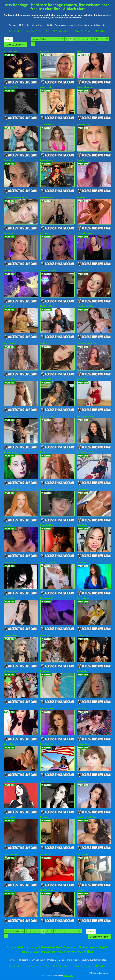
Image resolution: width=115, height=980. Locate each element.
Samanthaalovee (47, 124)
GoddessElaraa (10, 416)
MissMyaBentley (47, 890)
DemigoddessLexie (85, 87)
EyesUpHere (9, 160)
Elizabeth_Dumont (48, 562)
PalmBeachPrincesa (49, 744)
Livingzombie (9, 562)
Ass (48, 31)
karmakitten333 (10, 635)
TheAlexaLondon (84, 124)
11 (97, 39)
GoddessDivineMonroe (87, 452)
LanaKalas (81, 781)
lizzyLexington (46, 160)
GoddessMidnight (11, 781)
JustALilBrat (82, 270)
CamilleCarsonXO (11, 489)
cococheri (8, 890)
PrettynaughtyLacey (86, 416)
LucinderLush (10, 817)
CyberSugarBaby (11, 87)
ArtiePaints (82, 197)
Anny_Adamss (83, 598)
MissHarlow (9, 233)
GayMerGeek (82, 379)
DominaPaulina (47, 197)
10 (92, 39)
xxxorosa (8, 124)
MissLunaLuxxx (10, 51)
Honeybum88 (83, 854)
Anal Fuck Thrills (34, 31)
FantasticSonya (84, 744)
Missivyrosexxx (10, 671)
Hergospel (45, 452)
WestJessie (82, 671)
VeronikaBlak (9, 598)
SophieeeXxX (83, 489)
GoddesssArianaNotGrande (15, 197)
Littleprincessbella (11, 854)
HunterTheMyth (47, 525)
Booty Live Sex (15, 31)
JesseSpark (9, 525)
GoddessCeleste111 (49, 708)
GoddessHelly (46, 87)
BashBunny (45, 635)
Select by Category (15, 45)
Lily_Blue (44, 817)
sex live (49, 952)
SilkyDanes (45, 233)
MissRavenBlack (47, 306)
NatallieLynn (82, 890)
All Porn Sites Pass (61, 31)
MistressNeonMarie (85, 233)
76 (107, 39)
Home (8, 40)
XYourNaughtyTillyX (86, 306)
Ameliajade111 (10, 343)
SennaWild (82, 160)
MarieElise (81, 562)
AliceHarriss (46, 379)
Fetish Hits (69, 976)
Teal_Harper (45, 781)
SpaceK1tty (8, 270)
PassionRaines (47, 416)
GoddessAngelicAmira (87, 343)
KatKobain (8, 708)
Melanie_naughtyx (48, 270)
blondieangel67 (47, 598)
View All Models (40, 39)
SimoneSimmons (11, 744)
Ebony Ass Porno (82, 31)
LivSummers (82, 635)
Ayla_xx (80, 51)
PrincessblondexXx (12, 379)
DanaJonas (45, 671)
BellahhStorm (46, 854)
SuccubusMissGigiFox (87, 817)
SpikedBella (82, 525)
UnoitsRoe (8, 306)
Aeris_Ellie (45, 343)
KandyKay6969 (10, 452)
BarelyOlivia (45, 489)
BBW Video (100, 31)
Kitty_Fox (81, 708)
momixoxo (45, 51)
